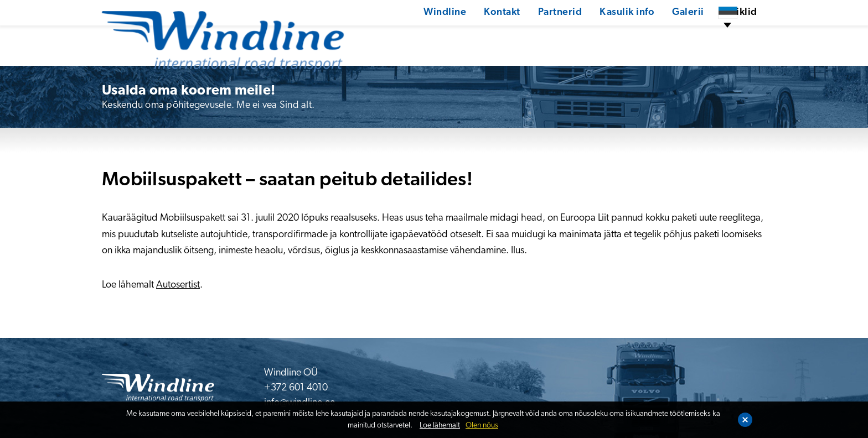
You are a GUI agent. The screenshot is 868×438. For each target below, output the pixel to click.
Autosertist (178, 285)
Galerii (649, 36)
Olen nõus (482, 426)
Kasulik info (588, 36)
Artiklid (701, 36)
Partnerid (520, 36)
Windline (404, 36)
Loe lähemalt (440, 426)
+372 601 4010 (296, 388)
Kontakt (462, 36)
